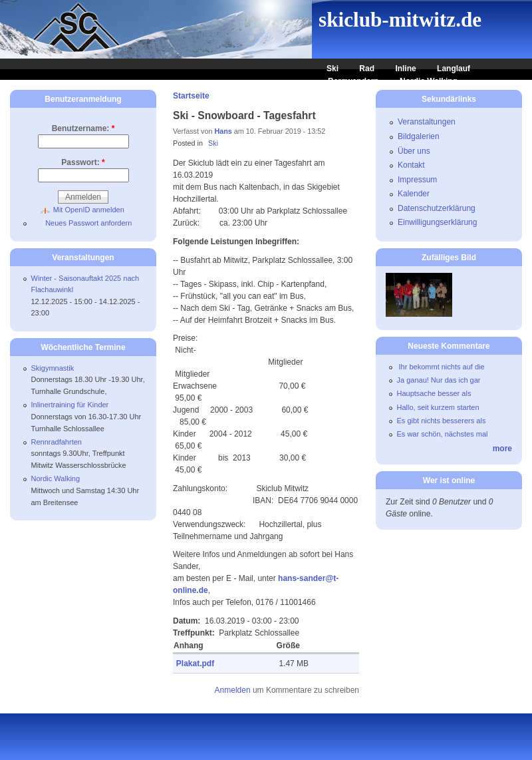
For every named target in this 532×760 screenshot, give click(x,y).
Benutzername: (83, 128)
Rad (367, 69)
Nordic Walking (429, 81)
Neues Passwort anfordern (88, 223)
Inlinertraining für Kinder (70, 405)
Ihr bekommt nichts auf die (441, 367)
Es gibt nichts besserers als (442, 421)
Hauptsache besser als (434, 393)
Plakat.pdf (195, 664)
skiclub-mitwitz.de (400, 20)
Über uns (414, 151)
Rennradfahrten (57, 442)
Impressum (417, 180)
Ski (332, 69)
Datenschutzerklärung (437, 208)
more (502, 449)
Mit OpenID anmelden (89, 210)
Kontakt (411, 165)
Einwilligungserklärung (437, 222)
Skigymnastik (53, 368)
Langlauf (454, 69)
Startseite (191, 96)
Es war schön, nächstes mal (443, 434)
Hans (223, 131)
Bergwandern (353, 81)
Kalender (414, 194)
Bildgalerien (419, 136)
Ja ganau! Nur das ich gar (439, 380)
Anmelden (233, 690)
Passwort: (83, 162)
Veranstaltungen (427, 122)
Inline (405, 69)
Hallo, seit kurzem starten (438, 407)
